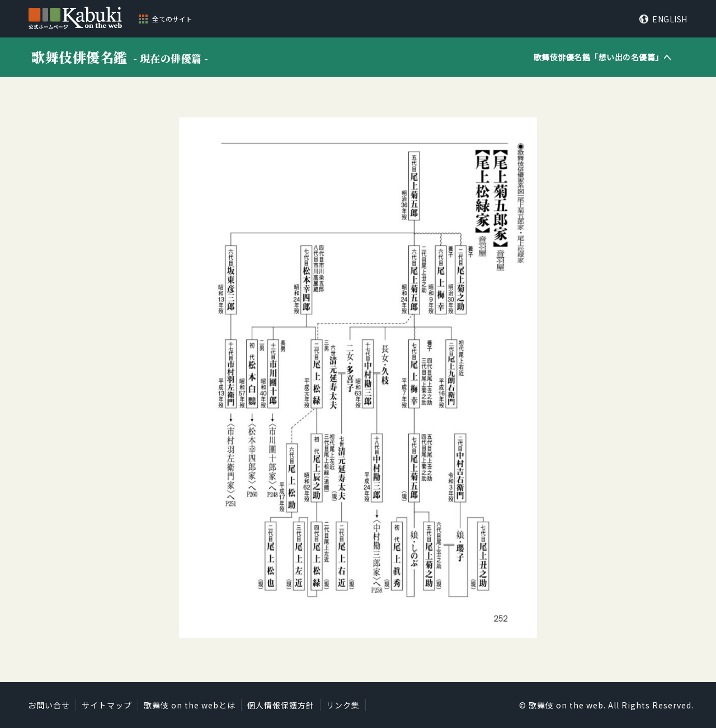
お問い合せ (49, 705)
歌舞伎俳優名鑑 (120, 57)
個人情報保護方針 (281, 705)
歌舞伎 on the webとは (190, 705)
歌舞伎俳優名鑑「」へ (603, 57)
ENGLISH (670, 19)
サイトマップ (107, 705)
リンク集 (343, 705)
